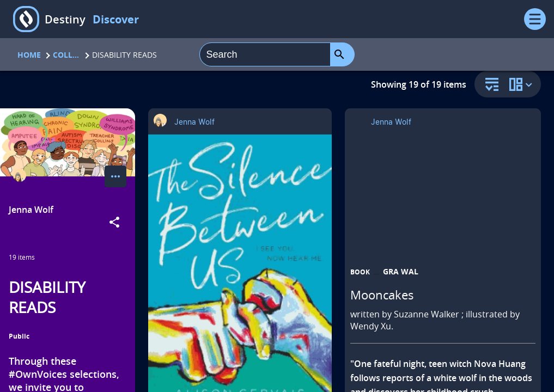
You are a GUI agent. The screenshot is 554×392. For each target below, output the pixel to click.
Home (29, 55)
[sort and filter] (489, 85)
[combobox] (265, 54)
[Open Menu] (535, 19)
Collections (66, 55)
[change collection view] (522, 84)
